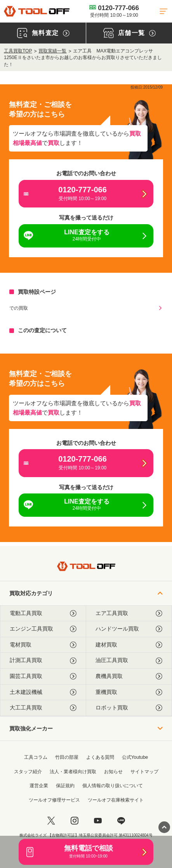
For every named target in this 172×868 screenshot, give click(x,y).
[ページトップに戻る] (164, 827)
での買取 (19, 308)
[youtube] (98, 821)
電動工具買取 (43, 613)
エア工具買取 (129, 613)
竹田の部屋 (67, 757)
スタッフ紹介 (28, 772)
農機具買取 (129, 676)
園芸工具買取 (43, 676)
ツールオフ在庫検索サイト (116, 800)
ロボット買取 (129, 708)
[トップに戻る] (37, 11)
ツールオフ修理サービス (54, 800)
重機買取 (129, 692)
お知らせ (113, 772)
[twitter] (51, 821)
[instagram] (75, 821)
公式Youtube (135, 757)
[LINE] (121, 821)
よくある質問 (100, 757)
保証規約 (65, 786)
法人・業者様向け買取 (73, 772)
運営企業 (39, 786)
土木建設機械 (43, 692)
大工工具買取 (43, 708)
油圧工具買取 (129, 660)
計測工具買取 (43, 660)
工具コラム (36, 757)
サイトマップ (144, 772)
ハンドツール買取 (129, 629)
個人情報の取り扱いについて (113, 786)
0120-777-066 (114, 11)
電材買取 (43, 645)
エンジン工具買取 (43, 629)
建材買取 (129, 645)
